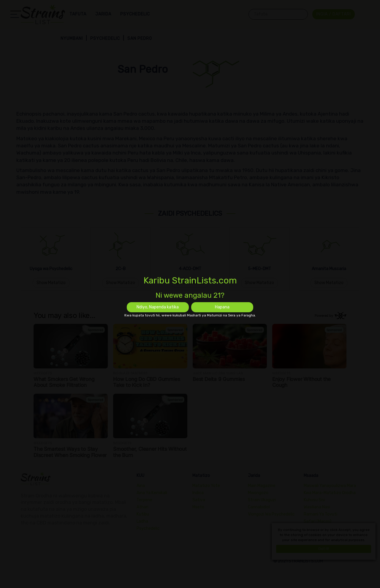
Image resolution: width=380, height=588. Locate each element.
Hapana (222, 307)
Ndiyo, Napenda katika (158, 307)
